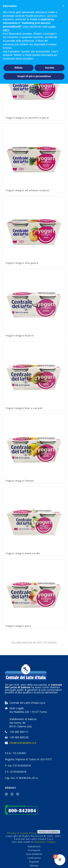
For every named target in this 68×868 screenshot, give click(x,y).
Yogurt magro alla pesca (22, 263)
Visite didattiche (34, 854)
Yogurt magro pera (18, 626)
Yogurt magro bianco (20, 335)
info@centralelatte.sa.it (23, 743)
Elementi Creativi (45, 842)
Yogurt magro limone (20, 481)
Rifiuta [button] (18, 68)
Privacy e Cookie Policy (22, 833)
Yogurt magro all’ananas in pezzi (28, 190)
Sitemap (34, 866)
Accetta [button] (50, 68)
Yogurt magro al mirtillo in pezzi (27, 118)
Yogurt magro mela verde (23, 553)
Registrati (34, 862)
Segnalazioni (34, 847)
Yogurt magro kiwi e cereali (24, 408)
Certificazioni (34, 858)
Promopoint (34, 850)
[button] (63, 6)
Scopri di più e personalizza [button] (34, 76)
